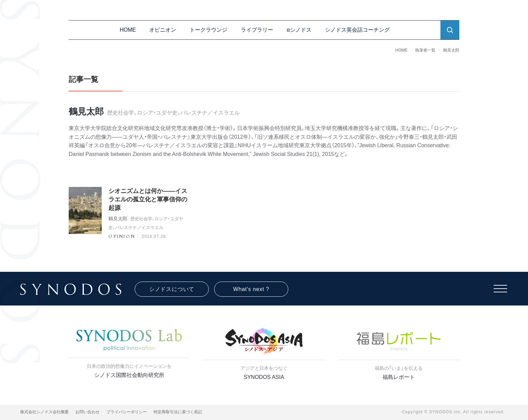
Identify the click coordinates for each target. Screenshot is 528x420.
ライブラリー (257, 30)
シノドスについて (172, 289)
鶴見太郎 (451, 50)
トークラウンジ (208, 30)
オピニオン (163, 30)
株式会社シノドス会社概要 (44, 412)
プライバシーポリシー (127, 412)
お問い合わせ (88, 412)
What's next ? (251, 289)
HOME (128, 30)
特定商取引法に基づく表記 (178, 412)
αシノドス (299, 30)
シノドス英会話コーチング (357, 30)
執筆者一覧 (425, 50)
